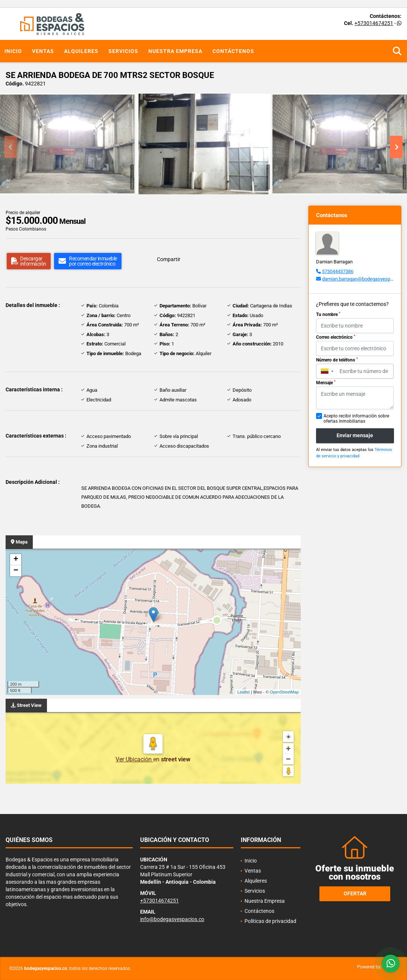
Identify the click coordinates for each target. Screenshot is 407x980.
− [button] (16, 571)
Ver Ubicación (134, 759)
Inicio (13, 51)
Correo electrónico (336, 337)
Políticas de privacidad (270, 921)
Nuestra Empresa (175, 51)
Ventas (43, 51)
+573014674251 (374, 23)
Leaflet (244, 692)
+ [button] (16, 560)
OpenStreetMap (284, 692)
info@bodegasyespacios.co (172, 919)
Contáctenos (233, 51)
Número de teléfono (337, 360)
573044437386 (338, 271)
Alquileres (81, 51)
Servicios (123, 51)
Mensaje (326, 383)
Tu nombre (328, 314)
